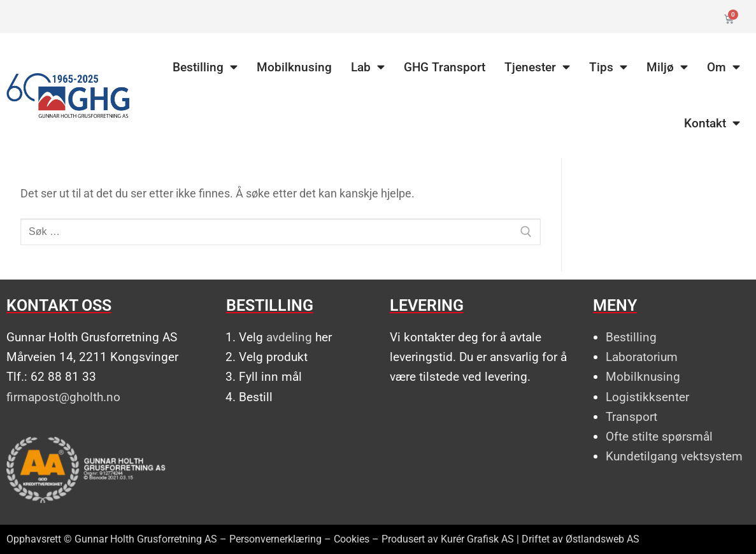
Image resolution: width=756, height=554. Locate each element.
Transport (631, 417)
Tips (608, 67)
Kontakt (712, 123)
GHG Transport (445, 67)
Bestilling (205, 67)
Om (724, 67)
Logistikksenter (647, 397)
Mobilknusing (294, 67)
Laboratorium (642, 357)
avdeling (289, 337)
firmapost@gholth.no (63, 397)
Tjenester (537, 67)
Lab (368, 67)
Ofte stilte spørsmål (659, 437)
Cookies (352, 539)
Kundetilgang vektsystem (674, 456)
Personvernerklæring (275, 539)
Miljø (667, 67)
